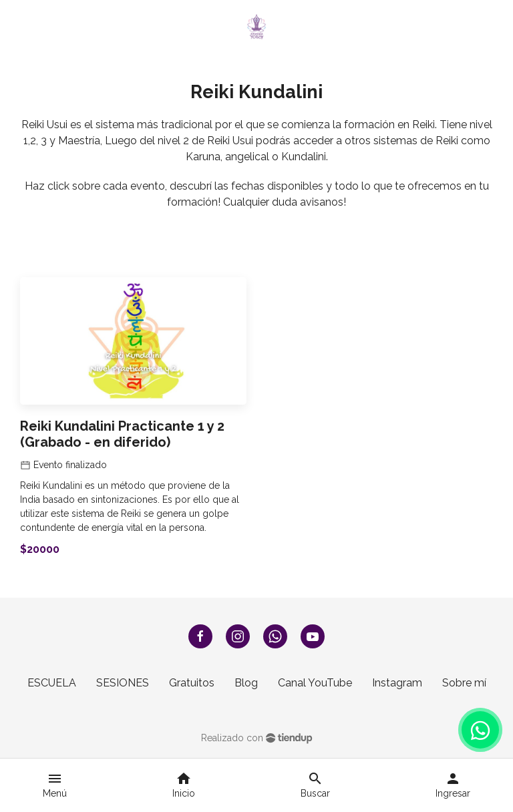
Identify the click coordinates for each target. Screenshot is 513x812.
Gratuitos (192, 683)
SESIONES (123, 683)
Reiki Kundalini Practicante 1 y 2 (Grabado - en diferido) (122, 434)
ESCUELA (52, 683)
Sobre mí (464, 683)
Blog (246, 683)
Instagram (397, 683)
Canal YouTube (315, 683)
